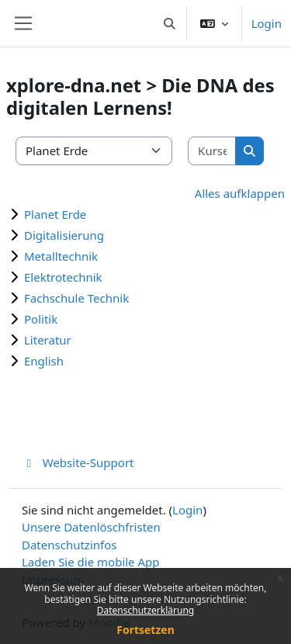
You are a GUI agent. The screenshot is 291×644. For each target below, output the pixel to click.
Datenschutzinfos (69, 545)
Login (267, 23)
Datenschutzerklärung (145, 610)
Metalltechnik (61, 256)
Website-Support (78, 462)
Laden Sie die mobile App (91, 562)
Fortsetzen (145, 630)
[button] (170, 23)
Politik (41, 319)
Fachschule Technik (76, 298)
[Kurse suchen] (212, 151)
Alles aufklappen (240, 193)
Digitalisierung (64, 235)
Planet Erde (55, 214)
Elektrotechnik (63, 277)
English (44, 361)
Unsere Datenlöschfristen (91, 527)
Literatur (48, 340)
